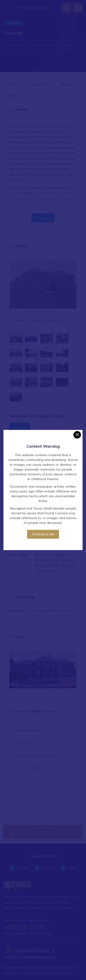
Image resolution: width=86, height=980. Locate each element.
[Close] (77, 435)
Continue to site (43, 534)
